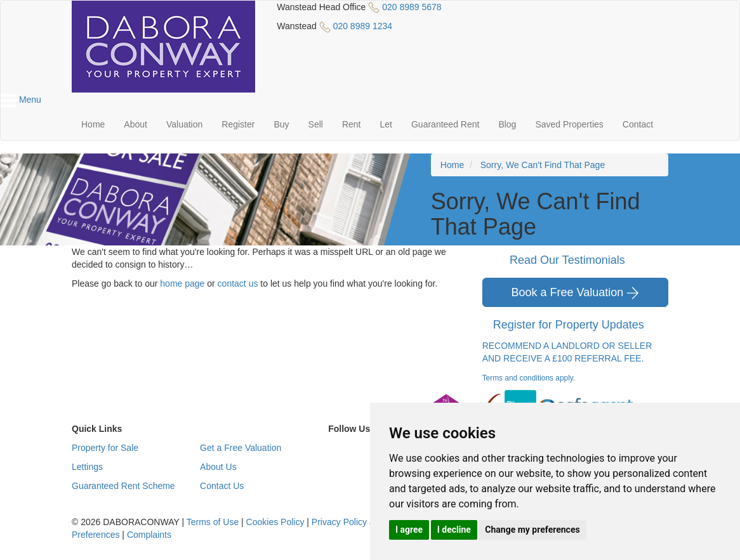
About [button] (135, 124)
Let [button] (386, 124)
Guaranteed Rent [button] (445, 124)
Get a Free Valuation (241, 448)
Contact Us (222, 486)
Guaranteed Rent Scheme (123, 486)
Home (93, 124)
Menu (21, 100)
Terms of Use (213, 522)
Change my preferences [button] (532, 530)
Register (238, 124)
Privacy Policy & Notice (357, 522)
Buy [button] (281, 124)
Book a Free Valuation (575, 293)
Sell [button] (316, 124)
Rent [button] (352, 124)
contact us (238, 283)
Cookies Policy (275, 522)
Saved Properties (569, 124)
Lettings (87, 467)
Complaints (149, 535)
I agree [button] (409, 530)
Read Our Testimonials (575, 260)
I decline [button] (454, 530)
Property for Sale (105, 448)
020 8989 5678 (412, 7)
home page (182, 283)
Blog (507, 124)
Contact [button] (638, 124)
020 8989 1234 (363, 26)
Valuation (184, 124)
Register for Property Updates (577, 325)
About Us (218, 467)
